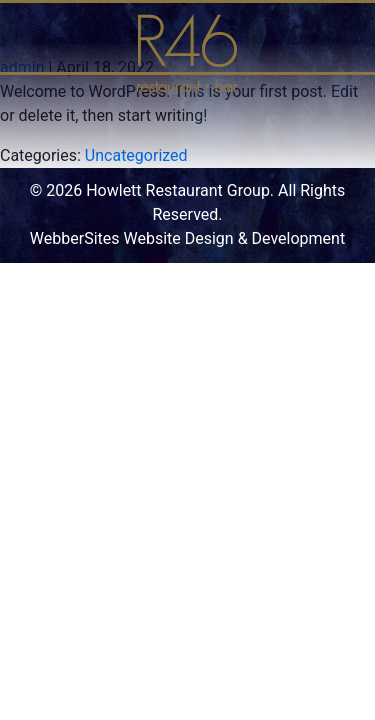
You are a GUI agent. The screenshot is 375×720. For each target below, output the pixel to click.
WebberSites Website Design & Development (187, 238)
